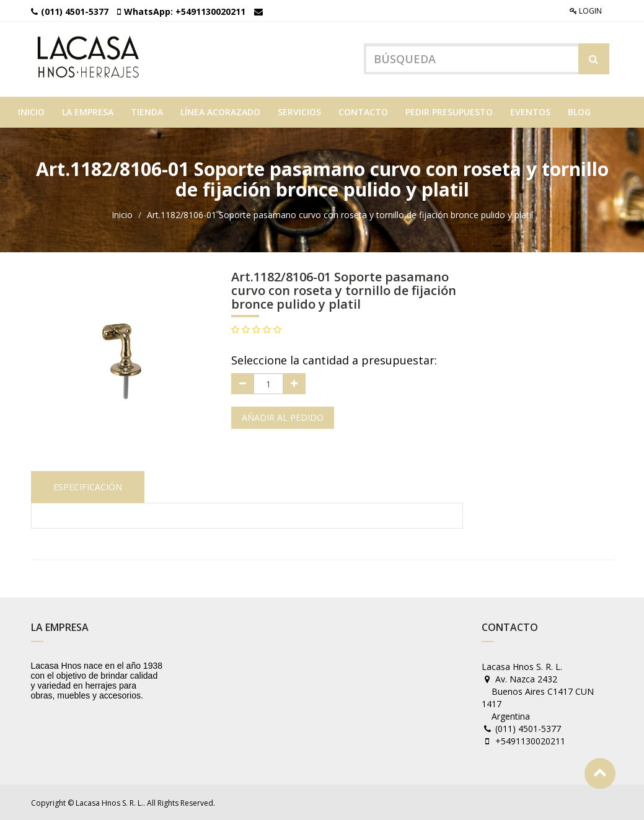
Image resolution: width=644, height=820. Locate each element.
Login (586, 11)
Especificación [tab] (88, 486)
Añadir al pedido (283, 417)
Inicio (122, 214)
